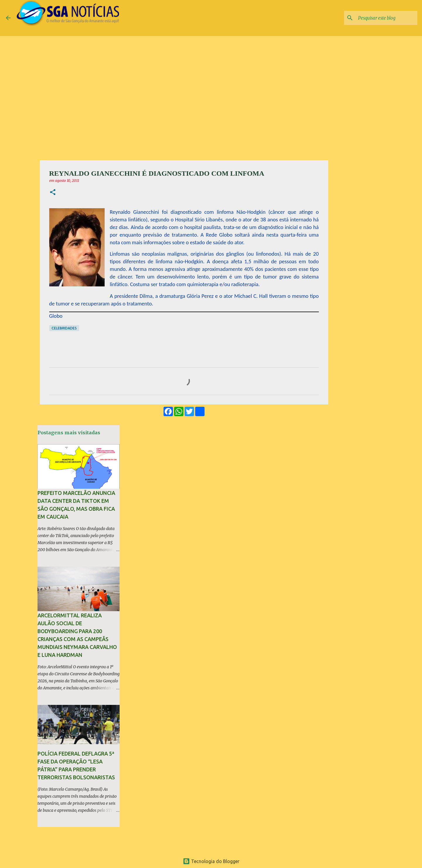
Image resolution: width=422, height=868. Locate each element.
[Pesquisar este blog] (387, 18)
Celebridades (64, 328)
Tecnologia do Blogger (211, 861)
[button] (53, 193)
